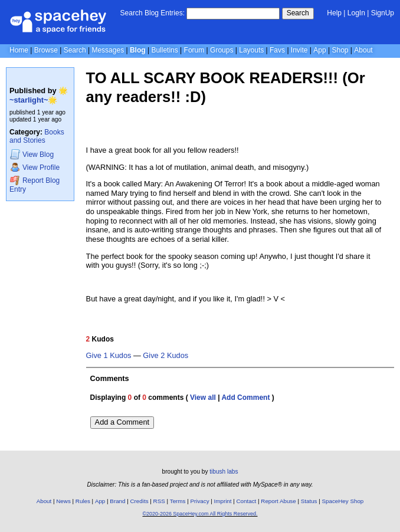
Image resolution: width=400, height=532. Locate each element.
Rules (83, 501)
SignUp (383, 13)
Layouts (251, 50)
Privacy (199, 501)
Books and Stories (37, 137)
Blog (138, 50)
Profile (35, 167)
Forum (194, 50)
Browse (46, 50)
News (63, 501)
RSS (159, 501)
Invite (299, 50)
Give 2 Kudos (165, 356)
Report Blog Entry (35, 184)
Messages (108, 50)
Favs (277, 50)
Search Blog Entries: (153, 13)
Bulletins (164, 50)
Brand (117, 501)
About (363, 50)
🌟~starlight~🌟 (39, 95)
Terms (178, 501)
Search (298, 13)
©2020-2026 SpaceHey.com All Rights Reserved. (200, 514)
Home (19, 50)
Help (334, 13)
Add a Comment (122, 422)
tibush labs (224, 472)
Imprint (223, 501)
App (319, 50)
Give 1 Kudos (109, 356)
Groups (222, 50)
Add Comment (245, 398)
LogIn (356, 13)
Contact (247, 501)
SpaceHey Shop (343, 501)
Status (309, 501)
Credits (140, 501)
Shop (340, 50)
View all (203, 398)
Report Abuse (278, 501)
